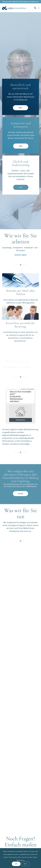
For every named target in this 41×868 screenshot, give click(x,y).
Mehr (25, 864)
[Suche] (34, 8)
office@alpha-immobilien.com (30, 2)
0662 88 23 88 (16, 2)
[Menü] (39, 8)
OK (16, 864)
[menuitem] (34, 8)
